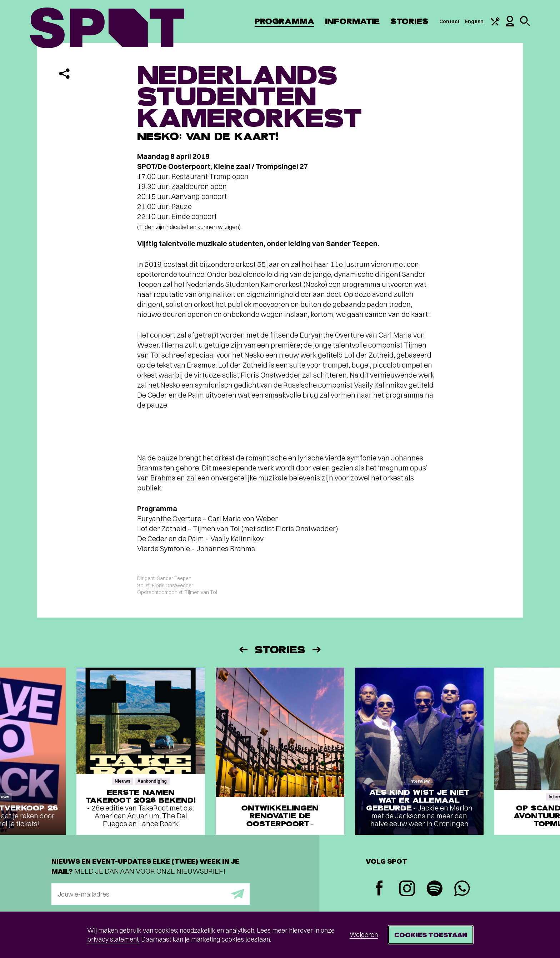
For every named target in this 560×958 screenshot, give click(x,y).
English (474, 21)
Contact (450, 21)
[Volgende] (317, 650)
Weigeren (364, 935)
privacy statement (113, 939)
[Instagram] (407, 889)
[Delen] (64, 74)
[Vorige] (243, 650)
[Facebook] (379, 889)
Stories (409, 21)
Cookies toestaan (431, 935)
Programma (284, 21)
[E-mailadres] (151, 894)
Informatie (352, 21)
